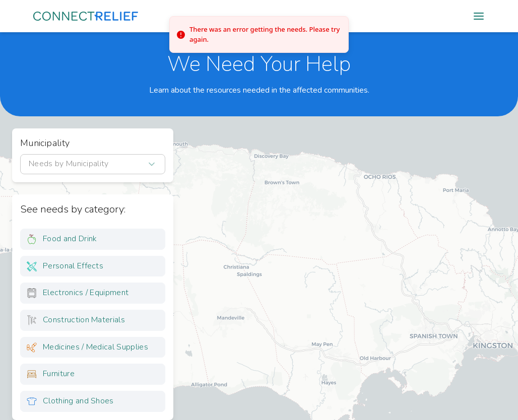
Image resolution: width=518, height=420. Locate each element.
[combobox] (93, 164)
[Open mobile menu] (479, 16)
